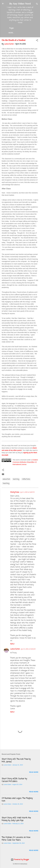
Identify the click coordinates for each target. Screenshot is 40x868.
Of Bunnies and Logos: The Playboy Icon (17, 800)
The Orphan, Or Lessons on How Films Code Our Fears (16, 839)
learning (16, 479)
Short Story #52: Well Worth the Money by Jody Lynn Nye (16, 819)
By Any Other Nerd (20, 4)
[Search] (37, 4)
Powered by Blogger (20, 860)
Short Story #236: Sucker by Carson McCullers (14, 780)
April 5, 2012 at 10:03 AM (28, 649)
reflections (26, 479)
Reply (12, 644)
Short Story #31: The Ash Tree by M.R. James (16, 760)
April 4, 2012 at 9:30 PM (27, 492)
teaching (6, 483)
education (6, 479)
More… (11, 33)
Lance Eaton (15, 649)
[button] (37, 41)
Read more (34, 772)
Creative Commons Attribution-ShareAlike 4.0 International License (25, 462)
